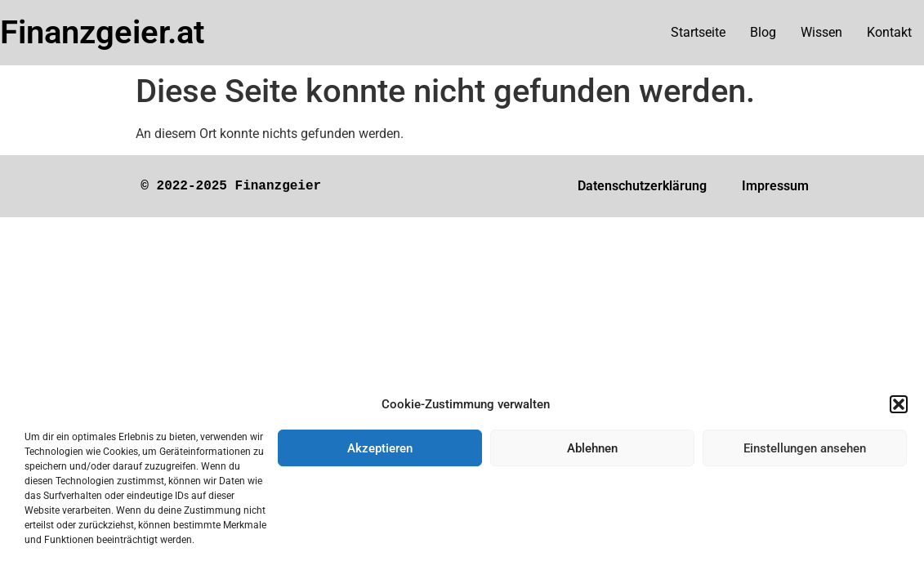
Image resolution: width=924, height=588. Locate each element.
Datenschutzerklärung (642, 186)
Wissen (821, 32)
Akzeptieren (380, 448)
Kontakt (889, 32)
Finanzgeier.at (102, 32)
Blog (763, 32)
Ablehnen (592, 448)
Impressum (775, 186)
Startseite (698, 32)
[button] (899, 404)
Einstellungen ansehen (805, 448)
